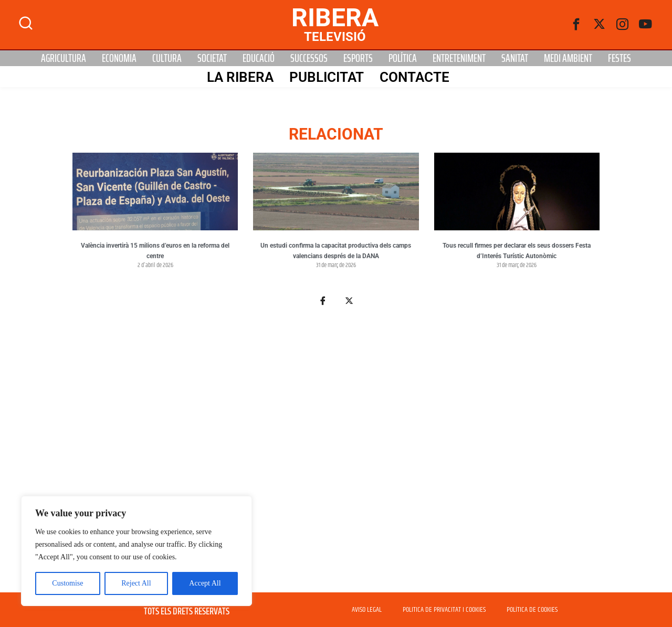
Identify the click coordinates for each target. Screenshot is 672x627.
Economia (119, 58)
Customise (67, 583)
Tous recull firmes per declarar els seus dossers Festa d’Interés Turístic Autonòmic (517, 251)
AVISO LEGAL (367, 610)
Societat (212, 58)
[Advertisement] (336, 455)
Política (403, 58)
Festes (619, 58)
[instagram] (623, 25)
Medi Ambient (568, 58)
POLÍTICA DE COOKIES (532, 610)
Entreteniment (459, 58)
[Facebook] (576, 25)
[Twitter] (600, 25)
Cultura (167, 58)
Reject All (136, 583)
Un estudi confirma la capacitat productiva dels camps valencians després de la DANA (336, 251)
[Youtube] (646, 25)
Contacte (414, 77)
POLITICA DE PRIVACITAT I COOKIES (444, 610)
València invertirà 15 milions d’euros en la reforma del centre (155, 251)
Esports (358, 58)
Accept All (205, 583)
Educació (259, 58)
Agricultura (64, 58)
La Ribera (240, 77)
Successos (309, 58)
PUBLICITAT (327, 77)
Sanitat (515, 58)
